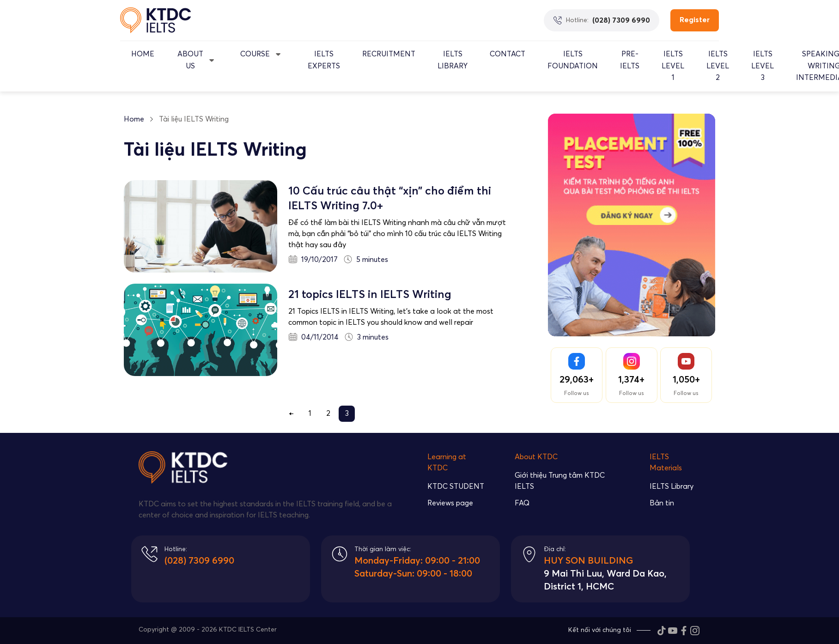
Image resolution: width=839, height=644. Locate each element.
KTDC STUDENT (456, 486)
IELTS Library (453, 60)
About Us (190, 60)
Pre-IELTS (630, 60)
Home (143, 54)
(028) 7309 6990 (199, 561)
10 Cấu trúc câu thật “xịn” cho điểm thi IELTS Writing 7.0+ (390, 199)
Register (695, 20)
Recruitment (389, 54)
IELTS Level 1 (673, 66)
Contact (508, 54)
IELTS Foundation (573, 60)
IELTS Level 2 (718, 66)
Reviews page (450, 503)
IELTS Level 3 (763, 66)
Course (255, 54)
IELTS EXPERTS (324, 60)
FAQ (522, 503)
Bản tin (662, 503)
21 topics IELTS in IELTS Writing (370, 295)
